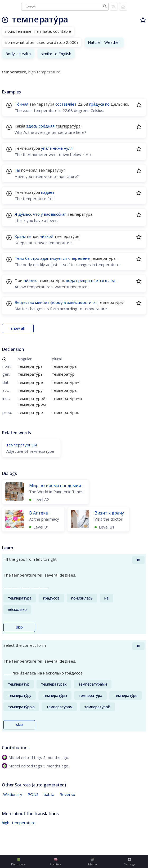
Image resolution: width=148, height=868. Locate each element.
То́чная (21, 104)
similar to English (56, 54)
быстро (32, 258)
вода (71, 280)
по (107, 104)
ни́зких (30, 280)
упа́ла (46, 148)
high (6, 823)
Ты (17, 170)
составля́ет (66, 104)
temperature (24, 823)
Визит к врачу (109, 513)
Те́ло (19, 258)
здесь (32, 126)
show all (18, 328)
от (95, 302)
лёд (112, 280)
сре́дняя (47, 126)
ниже (58, 148)
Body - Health (18, 54)
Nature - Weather (104, 42)
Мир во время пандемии (55, 485)
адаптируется (53, 258)
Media (93, 862)
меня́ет (42, 302)
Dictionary (18, 862)
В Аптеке (39, 513)
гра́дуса (97, 104)
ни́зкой (46, 236)
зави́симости (79, 302)
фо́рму (57, 302)
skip (19, 627)
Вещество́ (24, 302)
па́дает (48, 192)
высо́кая (59, 214)
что (36, 214)
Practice (56, 862)
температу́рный (22, 445)
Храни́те (23, 236)
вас (47, 214)
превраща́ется (90, 280)
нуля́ (68, 148)
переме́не (80, 258)
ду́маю (25, 214)
